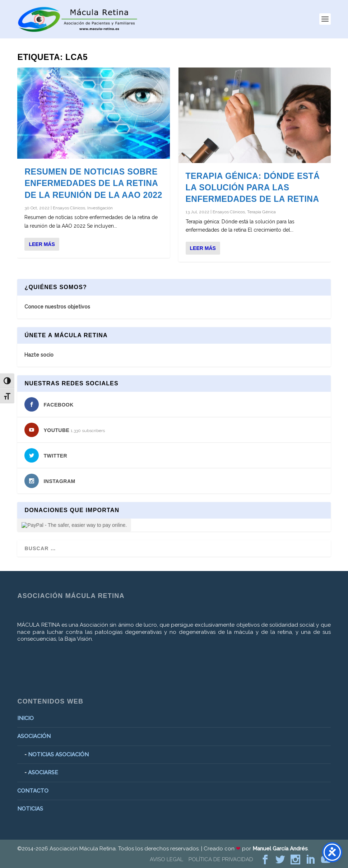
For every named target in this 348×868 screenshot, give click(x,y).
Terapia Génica (261, 212)
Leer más (42, 244)
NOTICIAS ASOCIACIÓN (58, 755)
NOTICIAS (30, 809)
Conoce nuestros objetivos (57, 307)
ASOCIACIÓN (34, 736)
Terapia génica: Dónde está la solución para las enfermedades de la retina (253, 187)
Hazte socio (39, 355)
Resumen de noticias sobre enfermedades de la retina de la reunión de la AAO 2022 (93, 183)
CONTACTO (33, 791)
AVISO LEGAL (166, 859)
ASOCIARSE (43, 772)
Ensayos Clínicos (69, 208)
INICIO (25, 718)
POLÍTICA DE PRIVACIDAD (221, 859)
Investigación (100, 208)
